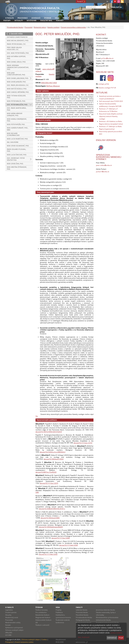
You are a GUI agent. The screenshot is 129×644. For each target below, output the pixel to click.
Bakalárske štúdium (42, 615)
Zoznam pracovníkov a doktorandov (73, 27)
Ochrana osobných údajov (14, 630)
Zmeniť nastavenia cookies (24, 642)
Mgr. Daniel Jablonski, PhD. (18, 78)
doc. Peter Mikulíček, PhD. (17, 105)
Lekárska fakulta (82, 610)
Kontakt (60, 21)
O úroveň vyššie (16, 34)
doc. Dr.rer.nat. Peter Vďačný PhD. (16, 159)
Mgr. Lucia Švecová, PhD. (17, 155)
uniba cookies (116, 633)
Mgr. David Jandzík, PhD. (17, 82)
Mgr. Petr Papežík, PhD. (16, 124)
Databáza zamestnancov (17, 37)
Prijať (121, 638)
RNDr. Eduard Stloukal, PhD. (17, 150)
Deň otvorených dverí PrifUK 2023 (111, 101)
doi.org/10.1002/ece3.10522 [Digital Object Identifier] (54, 459)
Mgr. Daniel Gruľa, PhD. (16, 62)
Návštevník (32, 21)
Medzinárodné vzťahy (13, 622)
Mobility (66, 18)
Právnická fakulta (82, 612)
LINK (37, 492)
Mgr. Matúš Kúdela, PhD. (17, 89)
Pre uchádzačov (41, 612)
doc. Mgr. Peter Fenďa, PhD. (18, 53)
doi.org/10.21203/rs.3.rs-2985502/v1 (53, 452)
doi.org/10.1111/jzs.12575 (49, 483)
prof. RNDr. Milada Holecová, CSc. (14, 48)
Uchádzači (36, 18)
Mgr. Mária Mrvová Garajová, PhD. (15, 114)
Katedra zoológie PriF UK (107, 88)
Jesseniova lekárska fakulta (105, 610)
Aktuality (19, 21)
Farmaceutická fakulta (84, 622)
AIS (37, 622)
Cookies (44, 640)
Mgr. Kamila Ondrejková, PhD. (17, 120)
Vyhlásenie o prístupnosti (14, 628)
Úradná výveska (11, 612)
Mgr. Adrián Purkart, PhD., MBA (18, 129)
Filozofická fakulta (82, 615)
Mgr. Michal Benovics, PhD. (18, 41)
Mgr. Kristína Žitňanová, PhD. (17, 168)
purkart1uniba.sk (103, 172)
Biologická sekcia (40, 27)
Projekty (59, 610)
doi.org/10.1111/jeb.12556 (68, 545)
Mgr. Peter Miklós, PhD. (16, 101)
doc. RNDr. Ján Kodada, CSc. (18, 85)
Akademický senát (12, 617)
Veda (57, 18)
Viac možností (84, 637)
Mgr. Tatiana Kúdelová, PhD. (16, 97)
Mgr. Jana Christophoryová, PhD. (16, 74)
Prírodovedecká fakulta (15, 27)
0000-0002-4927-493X (49, 83)
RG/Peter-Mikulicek (53, 86)
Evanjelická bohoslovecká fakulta (107, 622)
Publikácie (59, 612)
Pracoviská (23, 18)
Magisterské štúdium (43, 617)
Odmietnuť (112, 638)
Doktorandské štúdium (43, 620)
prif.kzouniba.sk (107, 58)
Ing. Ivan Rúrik (13, 142)
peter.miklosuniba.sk (104, 165)
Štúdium (48, 18)
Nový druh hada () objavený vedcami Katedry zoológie (111, 116)
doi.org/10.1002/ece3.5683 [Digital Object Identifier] (50, 518)
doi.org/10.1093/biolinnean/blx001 (51, 527)
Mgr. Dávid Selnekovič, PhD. (18, 146)
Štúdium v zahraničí (42, 625)
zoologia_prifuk (104, 84)
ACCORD (8, 635)
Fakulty (79, 607)
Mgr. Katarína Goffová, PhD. (16, 57)
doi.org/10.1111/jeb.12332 (48, 554)
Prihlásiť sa (117, 7)
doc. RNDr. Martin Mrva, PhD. (17, 109)
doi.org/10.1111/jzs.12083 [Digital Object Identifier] (61, 538)
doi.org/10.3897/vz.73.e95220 (46, 472)
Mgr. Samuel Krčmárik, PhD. (18, 92)
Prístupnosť (9, 642)
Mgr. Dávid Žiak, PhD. (15, 164)
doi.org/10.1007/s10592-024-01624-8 (49, 432)
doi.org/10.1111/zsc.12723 (83, 443)
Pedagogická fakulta (83, 620)
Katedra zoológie (53, 27)
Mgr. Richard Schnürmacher (13, 134)
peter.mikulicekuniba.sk (45, 70)
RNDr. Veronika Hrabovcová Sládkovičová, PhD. (18, 67)
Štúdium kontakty (42, 610)
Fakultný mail (46, 21)
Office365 (9, 633)
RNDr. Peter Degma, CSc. (17, 44)
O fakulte (10, 18)
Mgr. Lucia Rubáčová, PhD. (18, 139)
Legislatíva (9, 610)
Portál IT (80, 1)
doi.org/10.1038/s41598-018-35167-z (52, 509)
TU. (37, 416)
